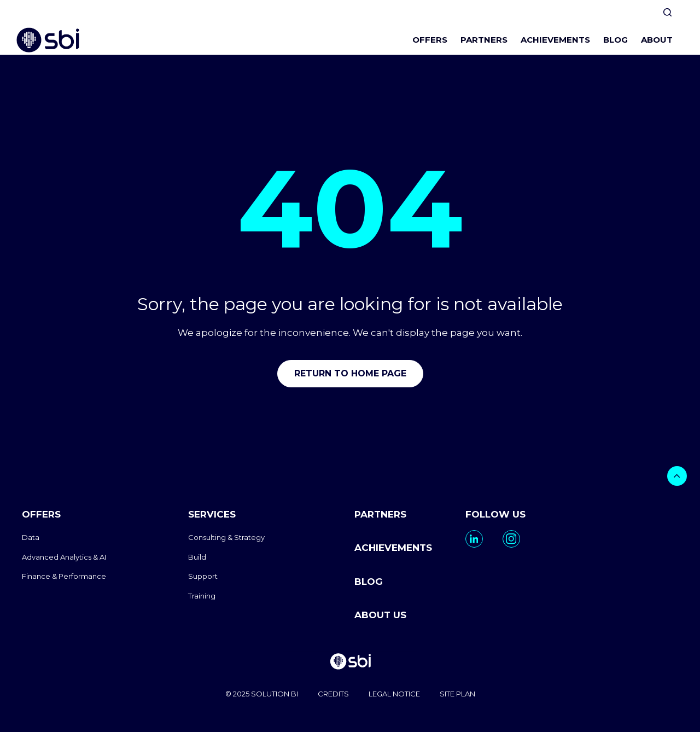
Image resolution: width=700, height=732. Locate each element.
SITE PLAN (457, 694)
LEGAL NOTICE (394, 694)
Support (203, 576)
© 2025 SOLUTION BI (262, 694)
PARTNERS (484, 40)
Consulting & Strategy (226, 537)
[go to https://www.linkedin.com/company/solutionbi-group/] (474, 539)
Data (31, 537)
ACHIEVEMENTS (555, 40)
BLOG (616, 40)
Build (197, 557)
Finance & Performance (64, 576)
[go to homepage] (350, 663)
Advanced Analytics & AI (64, 557)
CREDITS (333, 694)
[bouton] (677, 476)
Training (202, 596)
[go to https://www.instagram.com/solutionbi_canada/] (511, 539)
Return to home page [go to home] (350, 373)
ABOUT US (380, 615)
